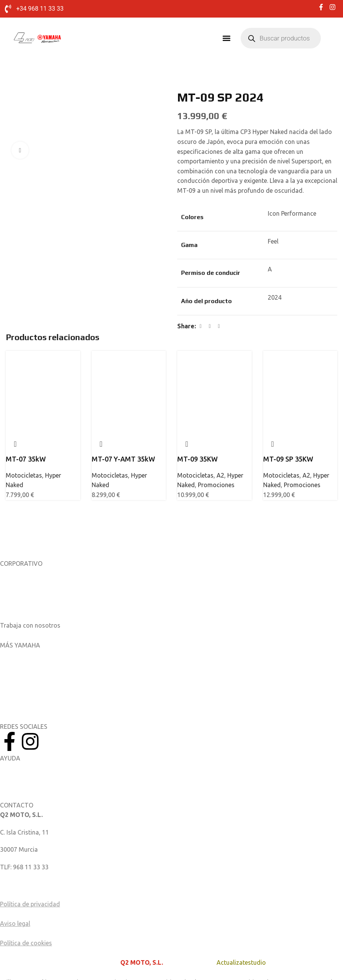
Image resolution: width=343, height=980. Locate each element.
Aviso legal (15, 924)
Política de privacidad (30, 905)
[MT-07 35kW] (43, 372)
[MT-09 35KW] (214, 372)
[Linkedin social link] (219, 327)
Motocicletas (24, 476)
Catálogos (14, 609)
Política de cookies (26, 944)
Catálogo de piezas (27, 786)
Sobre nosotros (22, 574)
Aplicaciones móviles (29, 655)
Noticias (11, 591)
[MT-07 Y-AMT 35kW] (129, 372)
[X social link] (210, 327)
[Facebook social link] (201, 327)
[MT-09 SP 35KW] (300, 372)
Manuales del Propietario (35, 769)
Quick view (15, 444)
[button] (227, 39)
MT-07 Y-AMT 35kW (123, 459)
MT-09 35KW (197, 459)
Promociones (216, 486)
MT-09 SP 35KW (288, 459)
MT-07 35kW (26, 459)
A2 (220, 476)
